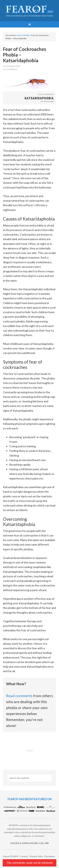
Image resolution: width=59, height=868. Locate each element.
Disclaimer (50, 856)
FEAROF (30, 11)
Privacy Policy (36, 856)
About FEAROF (11, 856)
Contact (24, 856)
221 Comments (10, 69)
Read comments (19, 696)
